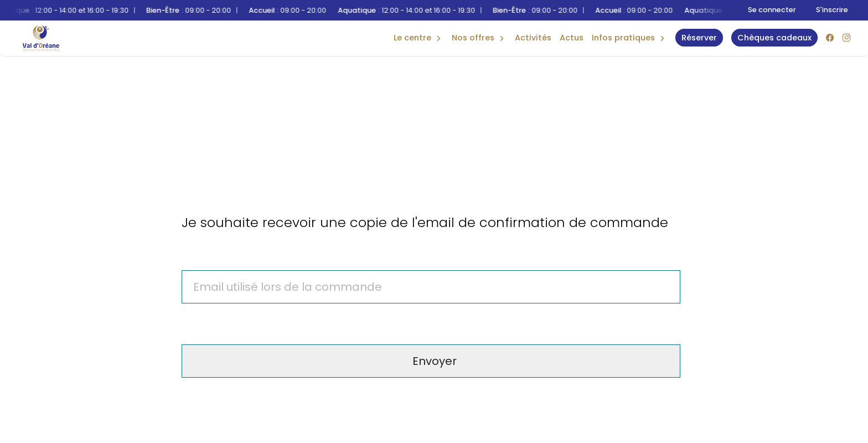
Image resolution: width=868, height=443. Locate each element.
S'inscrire (832, 10)
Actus (572, 38)
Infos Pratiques (623, 38)
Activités (533, 38)
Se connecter (772, 10)
